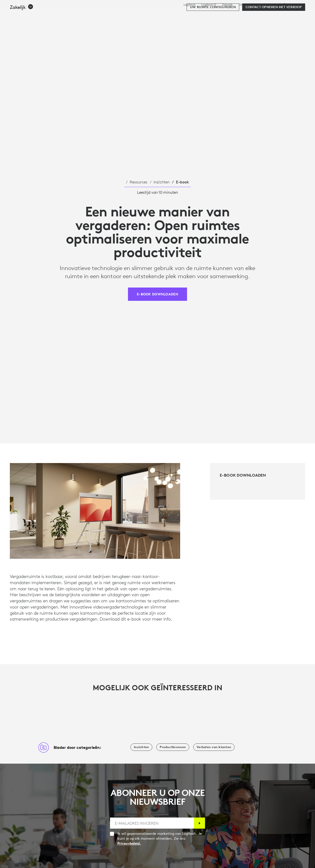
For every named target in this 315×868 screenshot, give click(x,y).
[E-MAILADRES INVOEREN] (152, 823)
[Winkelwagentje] (294, 16)
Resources (139, 182)
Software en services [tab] (117, 16)
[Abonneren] (199, 823)
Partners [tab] (189, 16)
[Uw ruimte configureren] (213, 30)
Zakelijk (227, 5)
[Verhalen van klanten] (214, 747)
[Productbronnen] (173, 747)
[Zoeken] (258, 16)
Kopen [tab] (79, 16)
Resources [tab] (159, 16)
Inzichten (162, 182)
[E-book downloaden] (157, 294)
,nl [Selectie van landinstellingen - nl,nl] (293, 5)
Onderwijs (246, 5)
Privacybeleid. (129, 843)
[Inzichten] (141, 747)
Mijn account (282, 16)
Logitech (189, 5)
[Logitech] (42, 15)
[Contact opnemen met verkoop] (274, 30)
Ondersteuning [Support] (267, 5)
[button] (22, 30)
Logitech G (209, 5)
